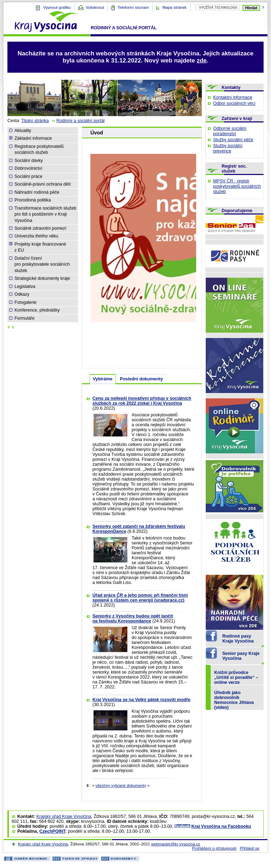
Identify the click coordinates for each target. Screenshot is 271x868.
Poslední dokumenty (141, 379)
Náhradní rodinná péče (37, 192)
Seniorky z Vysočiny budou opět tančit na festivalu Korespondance (133, 619)
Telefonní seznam (133, 7)
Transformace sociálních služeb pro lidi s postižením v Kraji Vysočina (45, 214)
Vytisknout (95, 7)
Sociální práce (28, 176)
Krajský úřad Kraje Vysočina (64, 816)
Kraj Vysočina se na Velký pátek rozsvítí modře (141, 700)
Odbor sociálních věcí (234, 103)
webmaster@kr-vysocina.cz (176, 844)
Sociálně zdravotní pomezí (40, 228)
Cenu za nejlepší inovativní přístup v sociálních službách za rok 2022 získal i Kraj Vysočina (142, 401)
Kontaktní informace (233, 97)
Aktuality (23, 131)
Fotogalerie (25, 302)
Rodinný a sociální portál (81, 121)
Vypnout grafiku (57, 7)
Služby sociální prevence (228, 148)
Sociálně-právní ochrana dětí (43, 184)
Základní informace (33, 138)
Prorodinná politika (33, 200)
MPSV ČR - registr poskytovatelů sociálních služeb (237, 186)
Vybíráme (103, 379)
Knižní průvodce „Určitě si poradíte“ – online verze (236, 677)
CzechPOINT (52, 831)
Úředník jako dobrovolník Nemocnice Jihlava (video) (234, 700)
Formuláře (25, 318)
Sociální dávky (29, 161)
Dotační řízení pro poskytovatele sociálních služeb (42, 264)
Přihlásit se (249, 848)
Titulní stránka (35, 121)
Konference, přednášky (37, 310)
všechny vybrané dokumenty (121, 785)
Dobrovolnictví (28, 168)
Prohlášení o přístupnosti (214, 848)
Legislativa (25, 287)
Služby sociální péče (233, 140)
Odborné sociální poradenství (230, 131)
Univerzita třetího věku (36, 236)
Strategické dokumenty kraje (42, 278)
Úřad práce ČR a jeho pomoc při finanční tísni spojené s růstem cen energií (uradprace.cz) (140, 598)
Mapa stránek (174, 7)
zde (201, 61)
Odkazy (22, 294)
